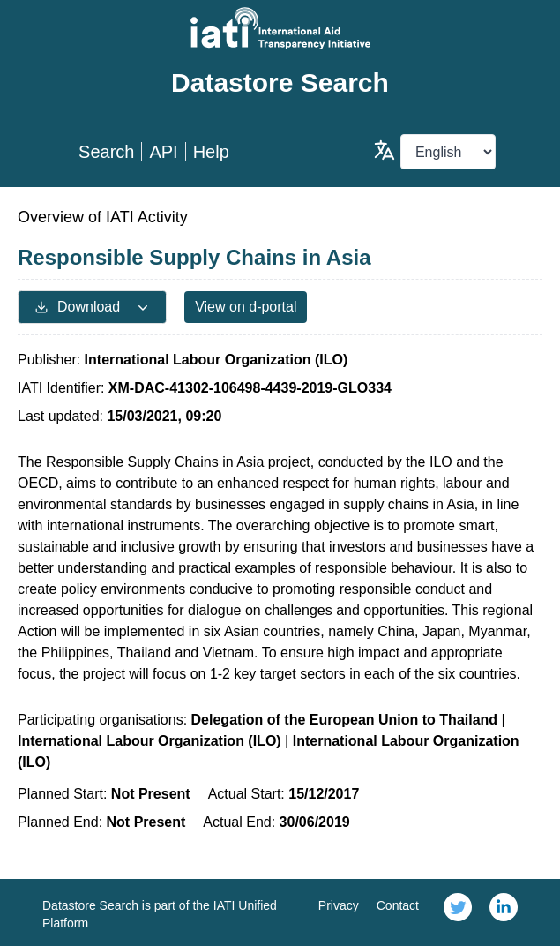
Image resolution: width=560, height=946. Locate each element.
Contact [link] (398, 905)
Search (106, 152)
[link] (458, 912)
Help (211, 152)
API (163, 152)
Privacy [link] (339, 905)
